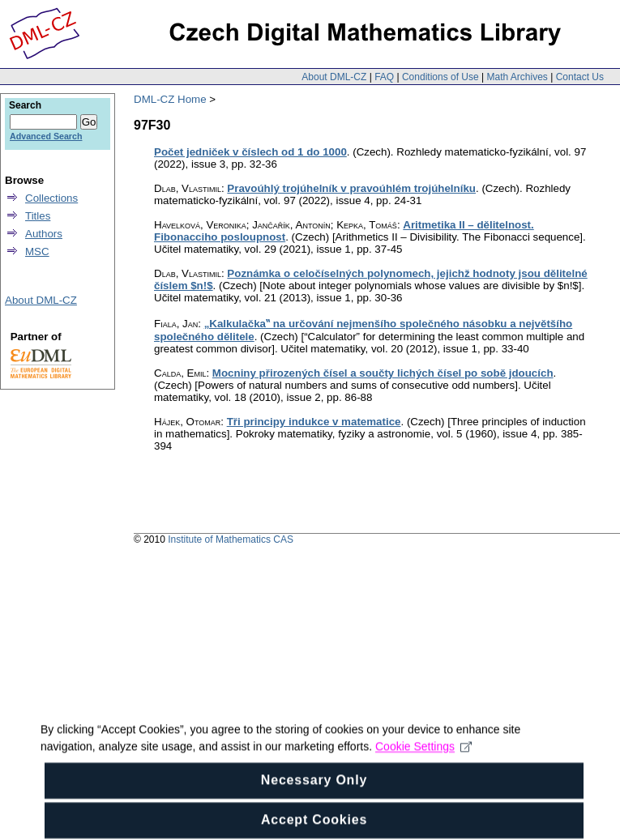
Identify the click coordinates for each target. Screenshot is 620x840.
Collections (51, 198)
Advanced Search (46, 136)
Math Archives (517, 77)
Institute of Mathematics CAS (231, 539)
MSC (37, 252)
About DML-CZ (334, 77)
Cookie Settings (423, 757)
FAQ (384, 77)
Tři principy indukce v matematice (314, 422)
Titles (38, 216)
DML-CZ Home (170, 99)
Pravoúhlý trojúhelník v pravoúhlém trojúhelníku (351, 188)
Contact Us (580, 77)
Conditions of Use (440, 77)
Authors (44, 234)
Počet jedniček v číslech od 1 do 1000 (250, 152)
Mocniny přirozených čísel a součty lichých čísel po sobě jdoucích (383, 373)
